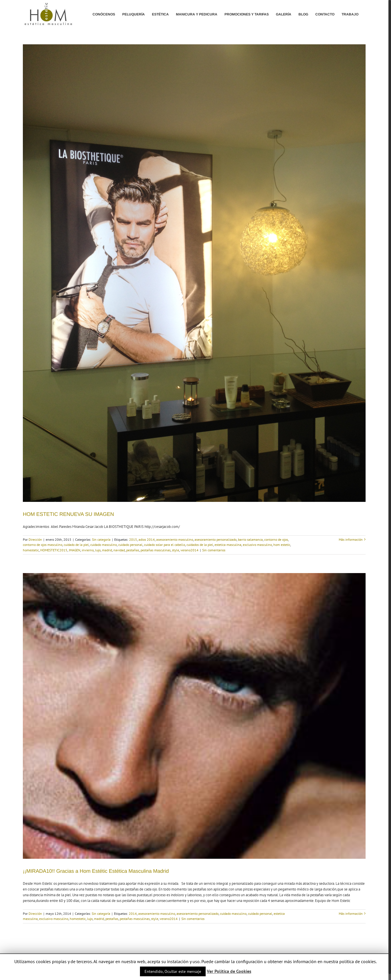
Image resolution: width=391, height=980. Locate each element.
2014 (133, 914)
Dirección (35, 539)
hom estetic (282, 545)
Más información (351, 539)
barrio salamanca (250, 539)
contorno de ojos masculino (43, 545)
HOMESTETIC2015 (54, 550)
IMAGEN (75, 550)
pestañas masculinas (156, 550)
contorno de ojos (276, 539)
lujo (98, 550)
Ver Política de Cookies (229, 971)
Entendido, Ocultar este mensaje (173, 971)
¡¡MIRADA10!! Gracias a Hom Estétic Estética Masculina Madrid (96, 871)
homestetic (31, 550)
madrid (107, 550)
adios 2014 (147, 539)
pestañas (133, 550)
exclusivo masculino (257, 545)
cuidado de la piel (76, 545)
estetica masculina (228, 545)
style (176, 550)
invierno (88, 550)
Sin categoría (101, 539)
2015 (133, 539)
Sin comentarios (214, 550)
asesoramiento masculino (175, 539)
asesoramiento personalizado (215, 539)
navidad (119, 550)
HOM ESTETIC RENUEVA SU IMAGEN (68, 514)
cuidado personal (130, 545)
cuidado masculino (104, 545)
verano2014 (190, 550)
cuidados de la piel (200, 545)
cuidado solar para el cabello (165, 545)
